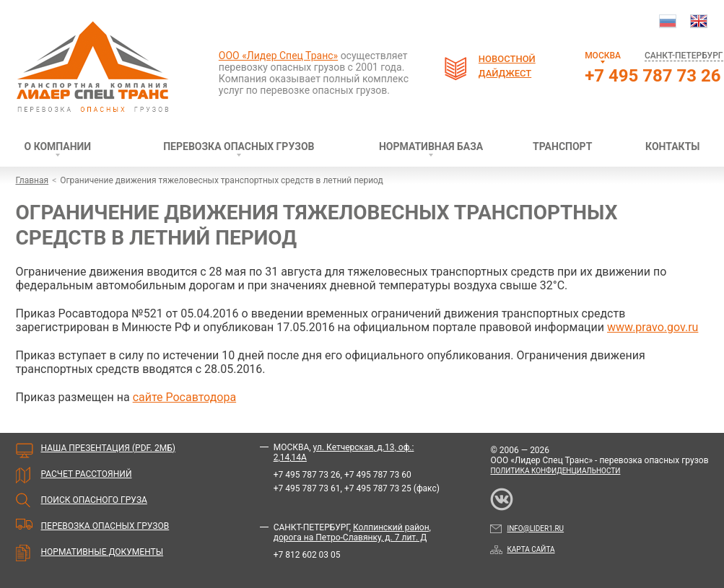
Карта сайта (522, 549)
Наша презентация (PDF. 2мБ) (108, 448)
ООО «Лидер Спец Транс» (278, 56)
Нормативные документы (103, 552)
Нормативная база (431, 146)
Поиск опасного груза (94, 500)
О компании (58, 146)
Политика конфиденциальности (555, 471)
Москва (603, 56)
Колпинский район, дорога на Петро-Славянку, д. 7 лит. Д (352, 532)
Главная (32, 180)
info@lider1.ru (527, 528)
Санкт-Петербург (684, 56)
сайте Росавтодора (184, 397)
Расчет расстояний (87, 474)
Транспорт (562, 146)
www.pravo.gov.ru (653, 327)
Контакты (672, 146)
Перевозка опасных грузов (239, 146)
